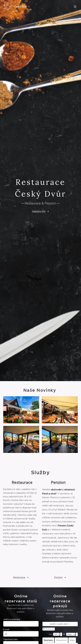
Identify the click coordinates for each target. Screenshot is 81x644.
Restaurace (22, 482)
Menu (75, 7)
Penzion (58, 482)
